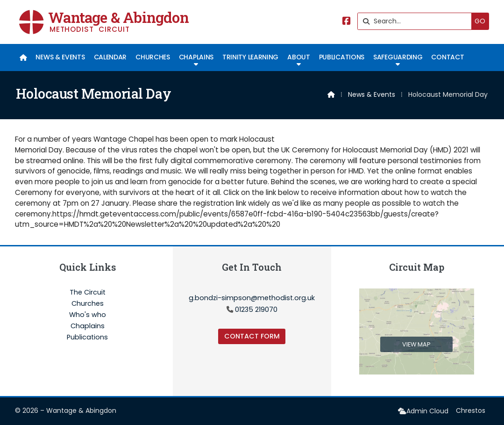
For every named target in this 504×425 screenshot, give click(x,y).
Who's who (88, 315)
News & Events (372, 94)
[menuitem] (23, 58)
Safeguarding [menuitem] (398, 57)
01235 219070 (256, 310)
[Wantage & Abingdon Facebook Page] (347, 22)
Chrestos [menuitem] (471, 411)
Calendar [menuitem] (110, 57)
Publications (87, 337)
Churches (88, 304)
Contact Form (252, 336)
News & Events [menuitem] (60, 57)
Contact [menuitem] (447, 57)
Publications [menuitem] (342, 57)
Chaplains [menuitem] (196, 57)
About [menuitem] (298, 57)
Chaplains (88, 326)
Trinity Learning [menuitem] (250, 57)
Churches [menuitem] (153, 57)
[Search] (417, 21)
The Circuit (88, 293)
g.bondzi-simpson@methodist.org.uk (252, 298)
